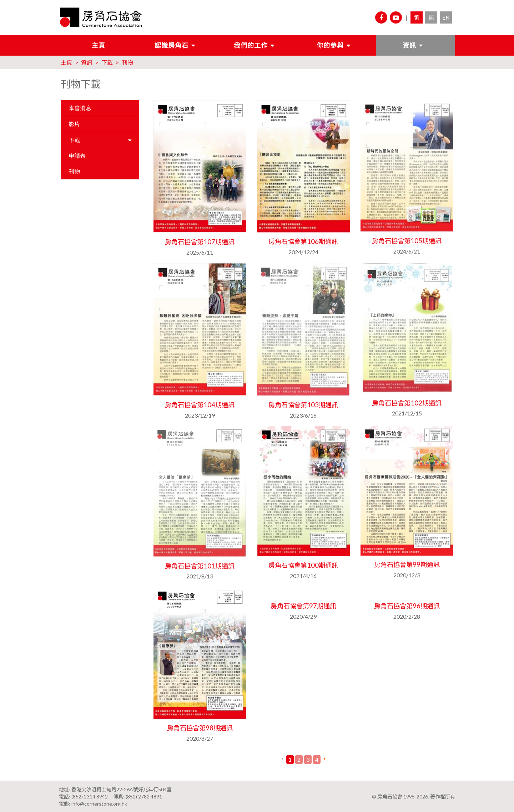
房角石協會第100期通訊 (303, 565)
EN (446, 17)
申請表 (77, 156)
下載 (107, 62)
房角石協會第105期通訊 (407, 241)
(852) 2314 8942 (90, 796)
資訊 (409, 45)
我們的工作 (251, 45)
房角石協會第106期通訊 (303, 241)
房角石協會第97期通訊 (303, 606)
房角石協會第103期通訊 (303, 405)
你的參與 (330, 45)
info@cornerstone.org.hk (99, 803)
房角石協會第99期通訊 (407, 565)
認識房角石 (172, 45)
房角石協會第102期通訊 (407, 403)
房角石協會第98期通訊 (200, 727)
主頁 (99, 45)
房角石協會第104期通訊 (200, 405)
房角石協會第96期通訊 (407, 606)
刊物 (127, 62)
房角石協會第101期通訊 (200, 566)
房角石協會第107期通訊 (200, 242)
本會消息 (80, 108)
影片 (74, 124)
